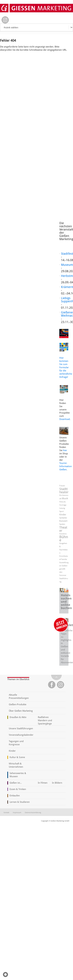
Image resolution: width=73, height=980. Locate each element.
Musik (65, 498)
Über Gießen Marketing (21, 711)
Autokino (63, 534)
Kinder (63, 515)
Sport (62, 511)
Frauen (62, 486)
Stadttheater (64, 491)
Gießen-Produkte (18, 704)
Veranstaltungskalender (21, 735)
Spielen (62, 524)
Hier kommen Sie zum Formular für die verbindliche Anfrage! (66, 367)
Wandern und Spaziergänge (45, 722)
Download (65, 419)
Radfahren (43, 717)
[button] (5, 975)
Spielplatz (63, 518)
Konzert (63, 521)
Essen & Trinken (18, 789)
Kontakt (6, 813)
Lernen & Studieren (20, 802)
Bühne (64, 539)
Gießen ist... (16, 783)
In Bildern (57, 783)
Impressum (17, 813)
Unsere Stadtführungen (21, 728)
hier (65, 450)
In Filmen (43, 783)
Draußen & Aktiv (18, 717)
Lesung (62, 508)
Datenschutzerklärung (33, 813)
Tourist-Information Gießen (66, 466)
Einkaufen (15, 796)
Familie (64, 559)
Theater (63, 529)
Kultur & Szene (17, 757)
